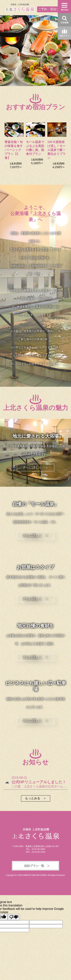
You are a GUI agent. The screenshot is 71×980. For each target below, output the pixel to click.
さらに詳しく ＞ (36, 468)
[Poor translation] (14, 917)
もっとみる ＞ (36, 798)
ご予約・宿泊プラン (52, 9)
